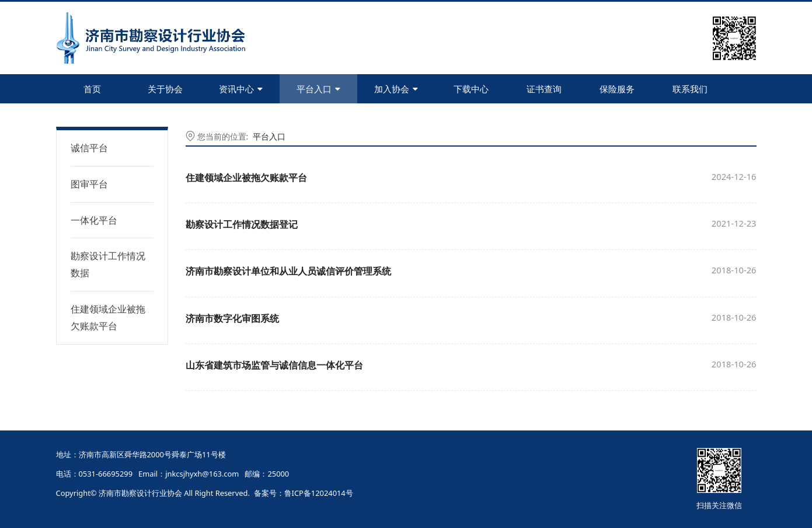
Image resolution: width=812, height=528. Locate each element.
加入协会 (396, 89)
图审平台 (89, 184)
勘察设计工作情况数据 (108, 264)
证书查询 (544, 89)
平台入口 (318, 89)
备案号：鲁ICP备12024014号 (304, 493)
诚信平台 (89, 148)
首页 (92, 89)
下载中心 (471, 89)
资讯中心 (241, 89)
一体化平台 (94, 220)
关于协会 (165, 89)
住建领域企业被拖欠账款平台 (108, 317)
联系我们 (690, 89)
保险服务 (617, 89)
